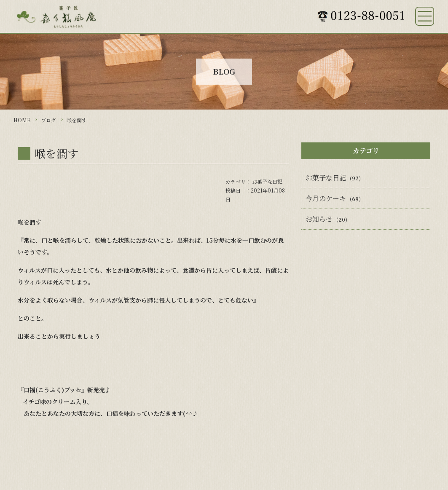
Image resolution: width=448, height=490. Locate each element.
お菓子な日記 (267, 181)
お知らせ (319, 219)
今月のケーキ (326, 198)
